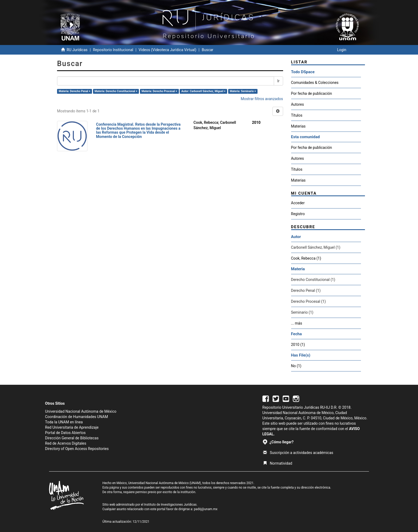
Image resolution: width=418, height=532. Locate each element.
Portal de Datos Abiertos (65, 433)
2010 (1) (298, 345)
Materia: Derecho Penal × (74, 91)
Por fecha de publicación (312, 93)
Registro (298, 214)
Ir (278, 81)
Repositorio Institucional (113, 50)
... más (297, 323)
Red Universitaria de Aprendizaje (72, 427)
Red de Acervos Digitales (66, 443)
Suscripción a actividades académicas (298, 453)
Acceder (298, 203)
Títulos (297, 115)
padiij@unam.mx (206, 509)
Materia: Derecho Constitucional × (116, 91)
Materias (298, 126)
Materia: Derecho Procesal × (159, 91)
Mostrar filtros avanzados (262, 99)
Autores (298, 104)
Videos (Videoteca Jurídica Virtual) (167, 50)
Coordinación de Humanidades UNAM (77, 417)
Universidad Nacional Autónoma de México (81, 411)
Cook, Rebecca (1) (306, 258)
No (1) (296, 366)
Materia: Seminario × (243, 91)
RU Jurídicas (77, 50)
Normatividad (278, 463)
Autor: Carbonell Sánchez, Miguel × (203, 91)
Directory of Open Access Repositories (77, 449)
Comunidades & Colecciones (315, 83)
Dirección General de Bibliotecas (72, 438)
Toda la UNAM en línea (64, 422)
